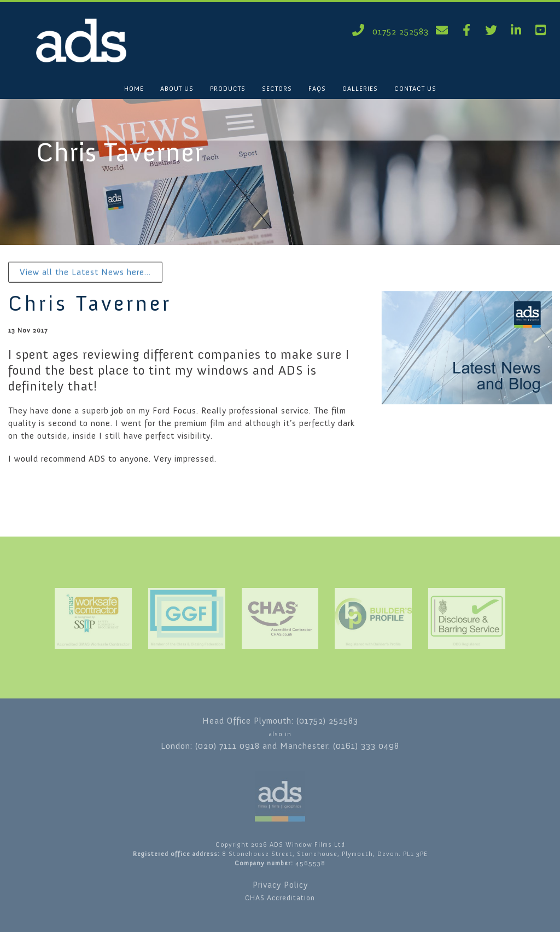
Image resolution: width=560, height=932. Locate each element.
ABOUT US (177, 89)
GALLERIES (360, 89)
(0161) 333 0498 (366, 746)
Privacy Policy (280, 885)
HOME (134, 89)
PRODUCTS (228, 89)
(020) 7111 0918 (227, 746)
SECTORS (277, 89)
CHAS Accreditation (280, 898)
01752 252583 (388, 31)
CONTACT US (415, 89)
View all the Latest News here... (85, 272)
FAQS (317, 89)
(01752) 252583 (327, 721)
